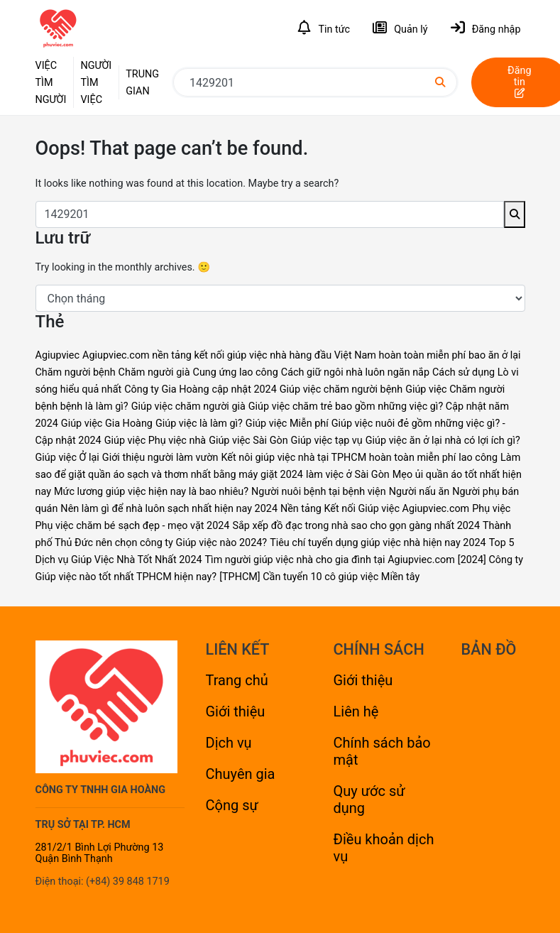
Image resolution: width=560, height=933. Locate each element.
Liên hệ (356, 711)
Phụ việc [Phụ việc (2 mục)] (491, 509)
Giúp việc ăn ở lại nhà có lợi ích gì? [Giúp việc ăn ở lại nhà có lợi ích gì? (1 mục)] (443, 441)
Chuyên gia (241, 774)
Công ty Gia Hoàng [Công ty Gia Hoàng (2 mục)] (166, 389)
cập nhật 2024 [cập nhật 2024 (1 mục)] (244, 389)
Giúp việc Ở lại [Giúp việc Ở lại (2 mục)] (67, 458)
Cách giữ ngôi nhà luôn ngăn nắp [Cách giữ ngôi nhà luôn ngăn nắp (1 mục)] (355, 372)
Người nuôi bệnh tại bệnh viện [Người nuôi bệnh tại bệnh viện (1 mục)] (319, 492)
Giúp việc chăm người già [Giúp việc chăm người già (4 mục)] (188, 407)
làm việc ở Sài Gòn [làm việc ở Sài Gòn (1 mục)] (348, 475)
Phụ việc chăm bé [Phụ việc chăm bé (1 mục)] (76, 526)
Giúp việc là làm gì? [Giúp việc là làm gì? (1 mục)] (199, 424)
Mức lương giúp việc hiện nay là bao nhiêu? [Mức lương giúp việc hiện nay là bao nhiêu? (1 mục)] (151, 492)
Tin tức (324, 28)
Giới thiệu (236, 711)
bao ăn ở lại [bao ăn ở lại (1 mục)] (495, 355)
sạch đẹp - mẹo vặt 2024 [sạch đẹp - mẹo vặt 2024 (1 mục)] (174, 526)
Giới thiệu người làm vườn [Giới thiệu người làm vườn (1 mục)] (160, 458)
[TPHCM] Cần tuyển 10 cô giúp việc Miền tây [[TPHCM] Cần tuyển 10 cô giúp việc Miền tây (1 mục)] (319, 577)
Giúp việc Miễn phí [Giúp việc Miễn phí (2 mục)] (287, 424)
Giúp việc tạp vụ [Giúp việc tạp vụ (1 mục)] (327, 441)
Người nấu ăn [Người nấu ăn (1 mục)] (419, 492)
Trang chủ (237, 680)
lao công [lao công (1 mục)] (478, 458)
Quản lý (400, 28)
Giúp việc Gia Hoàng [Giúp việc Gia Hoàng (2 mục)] (107, 424)
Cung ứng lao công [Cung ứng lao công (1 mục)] (236, 372)
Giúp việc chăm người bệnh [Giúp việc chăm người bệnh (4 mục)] (341, 389)
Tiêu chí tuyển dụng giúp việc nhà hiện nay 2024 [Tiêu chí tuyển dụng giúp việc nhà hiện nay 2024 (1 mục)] (378, 543)
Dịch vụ (229, 743)
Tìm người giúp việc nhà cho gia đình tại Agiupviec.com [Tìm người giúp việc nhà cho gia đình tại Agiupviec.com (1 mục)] (330, 560)
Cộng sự (232, 805)
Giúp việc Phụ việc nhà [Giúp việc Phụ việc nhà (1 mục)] (155, 441)
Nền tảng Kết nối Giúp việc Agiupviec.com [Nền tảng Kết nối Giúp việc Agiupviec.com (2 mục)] (375, 509)
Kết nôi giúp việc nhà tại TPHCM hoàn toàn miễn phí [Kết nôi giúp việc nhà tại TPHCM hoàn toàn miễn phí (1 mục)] (338, 458)
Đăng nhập (486, 28)
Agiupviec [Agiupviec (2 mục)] (58, 355)
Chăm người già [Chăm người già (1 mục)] (154, 372)
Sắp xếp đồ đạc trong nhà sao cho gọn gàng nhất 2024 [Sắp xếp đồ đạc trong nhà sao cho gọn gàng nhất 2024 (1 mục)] (356, 526)
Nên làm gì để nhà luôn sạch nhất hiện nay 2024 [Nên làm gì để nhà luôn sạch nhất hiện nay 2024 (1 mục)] (169, 509)
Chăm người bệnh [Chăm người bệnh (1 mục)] (76, 372)
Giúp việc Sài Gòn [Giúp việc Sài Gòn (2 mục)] (248, 441)
